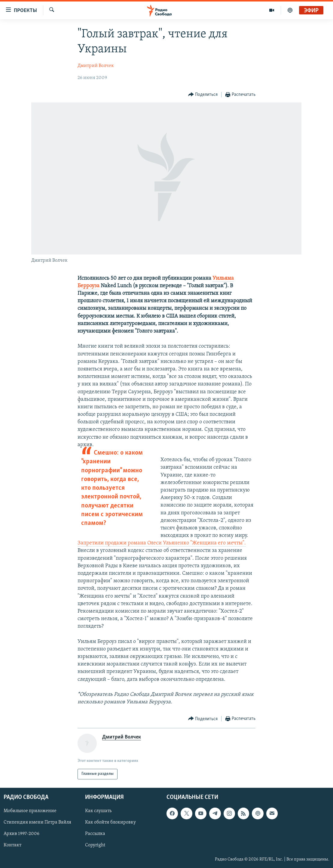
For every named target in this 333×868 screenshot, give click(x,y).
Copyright (95, 845)
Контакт (12, 845)
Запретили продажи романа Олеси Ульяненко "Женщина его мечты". (162, 543)
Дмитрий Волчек (96, 66)
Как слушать (98, 811)
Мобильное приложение (30, 811)
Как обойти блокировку (110, 822)
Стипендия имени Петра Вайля (37, 822)
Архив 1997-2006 (21, 834)
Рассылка (95, 834)
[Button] (203, 95)
